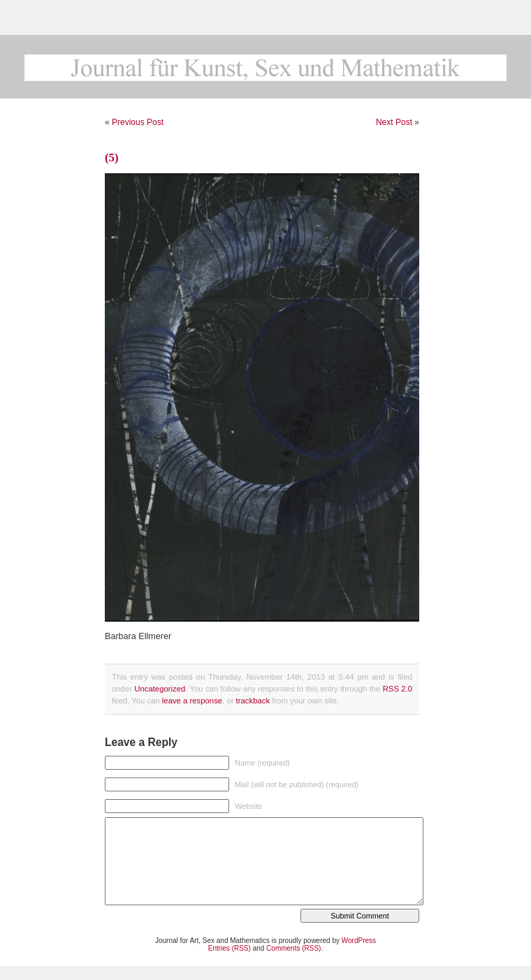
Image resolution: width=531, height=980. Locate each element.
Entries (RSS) (230, 948)
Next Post (394, 122)
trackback (253, 701)
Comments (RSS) (293, 948)
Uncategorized (160, 689)
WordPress (359, 941)
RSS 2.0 (398, 689)
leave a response (192, 701)
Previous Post (138, 122)
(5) (112, 158)
